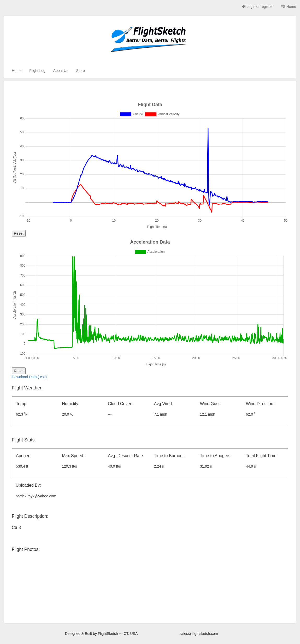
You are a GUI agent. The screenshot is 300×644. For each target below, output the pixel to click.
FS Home (288, 7)
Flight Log (37, 71)
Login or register (258, 7)
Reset (19, 233)
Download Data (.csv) (29, 377)
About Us (61, 71)
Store (80, 71)
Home (17, 71)
